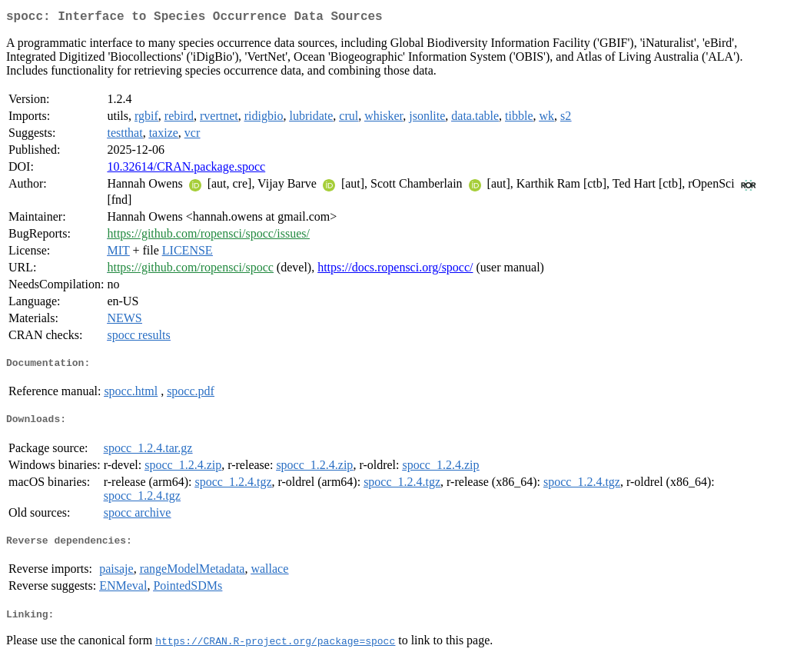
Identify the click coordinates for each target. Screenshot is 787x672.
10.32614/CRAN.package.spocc (186, 170)
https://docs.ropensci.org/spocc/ (395, 270)
